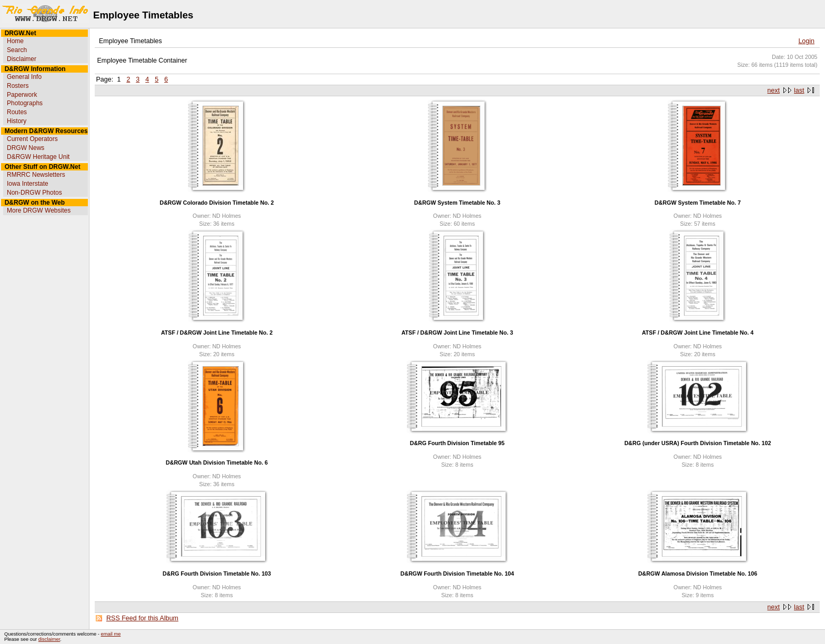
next (773, 90)
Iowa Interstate (28, 184)
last (799, 90)
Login (806, 41)
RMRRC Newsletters (36, 175)
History (17, 121)
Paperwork (22, 95)
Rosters (18, 86)
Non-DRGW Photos (34, 193)
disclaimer (49, 639)
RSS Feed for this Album (142, 618)
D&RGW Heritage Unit (38, 157)
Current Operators (32, 139)
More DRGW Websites (39, 210)
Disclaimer (22, 59)
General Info (24, 77)
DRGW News (26, 148)
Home (15, 41)
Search (17, 50)
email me (111, 634)
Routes (17, 112)
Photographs (25, 103)
